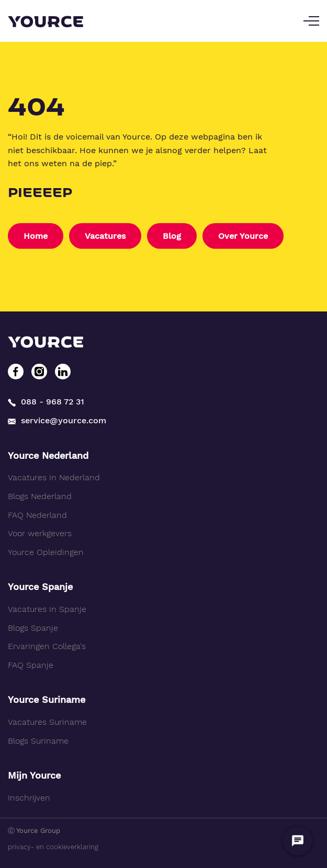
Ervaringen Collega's (47, 646)
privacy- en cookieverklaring (53, 847)
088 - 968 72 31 (46, 402)
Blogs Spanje (33, 628)
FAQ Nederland (37, 515)
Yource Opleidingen (46, 552)
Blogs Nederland (40, 496)
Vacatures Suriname (47, 722)
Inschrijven (29, 798)
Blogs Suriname (38, 741)
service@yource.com (57, 420)
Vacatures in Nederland (54, 477)
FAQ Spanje (31, 665)
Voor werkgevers (40, 533)
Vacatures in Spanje (47, 609)
